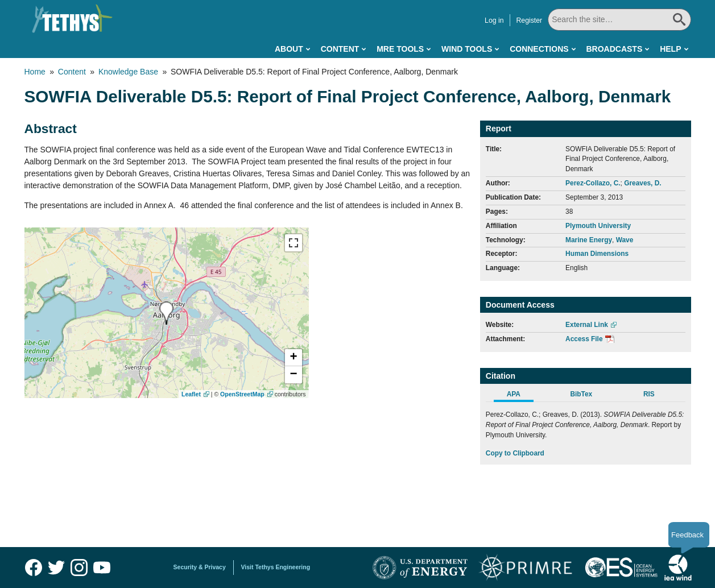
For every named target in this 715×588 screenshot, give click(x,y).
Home (35, 72)
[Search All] (619, 20)
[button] (294, 358)
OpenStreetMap (242, 394)
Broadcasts (614, 49)
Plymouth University (598, 226)
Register (529, 20)
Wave (625, 240)
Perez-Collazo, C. (593, 183)
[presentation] (166, 313)
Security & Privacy (200, 567)
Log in (494, 20)
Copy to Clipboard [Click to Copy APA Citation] (515, 453)
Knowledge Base (128, 72)
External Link (587, 325)
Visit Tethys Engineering (276, 567)
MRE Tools (400, 49)
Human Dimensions (597, 254)
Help (670, 49)
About (289, 49)
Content (340, 49)
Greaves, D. (642, 183)
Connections (539, 49)
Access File (584, 339)
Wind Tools (467, 49)
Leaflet (191, 394)
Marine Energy (589, 240)
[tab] (520, 396)
